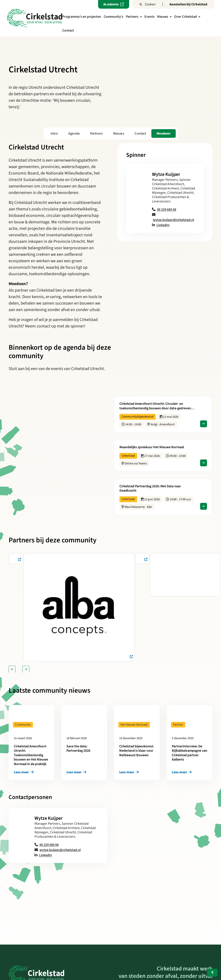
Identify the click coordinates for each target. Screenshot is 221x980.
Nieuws (164, 17)
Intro (54, 133)
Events (150, 17)
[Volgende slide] (26, 669)
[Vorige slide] (12, 669)
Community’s (114, 17)
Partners (134, 17)
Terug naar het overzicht (111, 895)
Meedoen (163, 133)
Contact (68, 30)
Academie (114, 4)
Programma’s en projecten (82, 17)
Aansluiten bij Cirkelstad (188, 4)
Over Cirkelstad (187, 17)
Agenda (74, 133)
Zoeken (148, 4)
